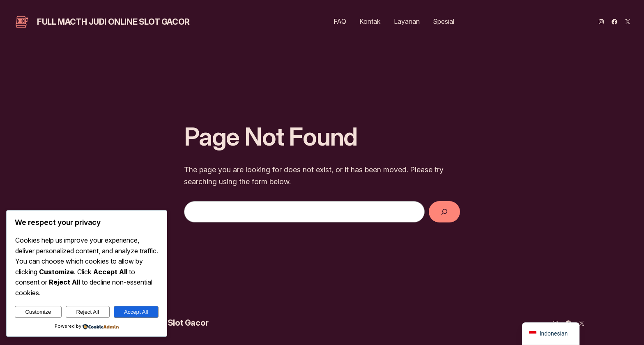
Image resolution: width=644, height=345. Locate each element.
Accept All (136, 312)
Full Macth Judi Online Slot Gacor (113, 22)
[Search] (444, 212)
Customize (38, 312)
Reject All (87, 312)
